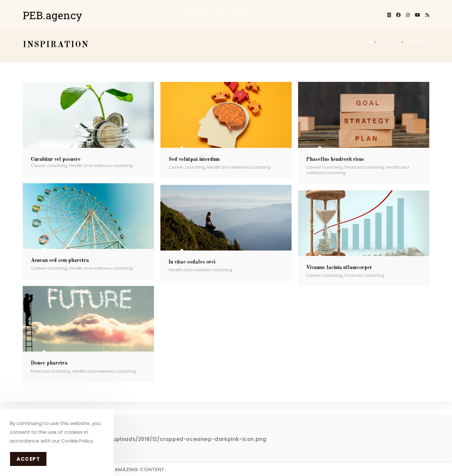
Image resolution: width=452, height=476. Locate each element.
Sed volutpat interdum (194, 160)
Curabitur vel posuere (56, 160)
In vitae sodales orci (192, 262)
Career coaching (49, 166)
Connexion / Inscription (217, 15)
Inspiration (418, 42)
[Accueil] (370, 42)
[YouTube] (418, 15)
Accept (28, 459)
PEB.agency (53, 15)
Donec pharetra (49, 363)
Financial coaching (364, 167)
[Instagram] (408, 15)
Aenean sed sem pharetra (60, 261)
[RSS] (427, 15)
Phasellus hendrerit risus (335, 160)
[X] (389, 15)
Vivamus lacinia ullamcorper (339, 268)
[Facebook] (398, 15)
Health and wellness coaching (101, 166)
